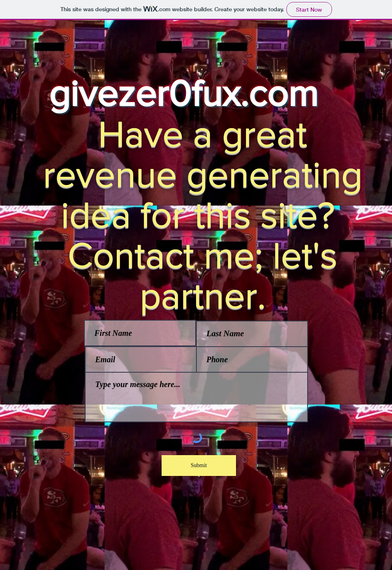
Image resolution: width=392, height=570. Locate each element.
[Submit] (199, 466)
